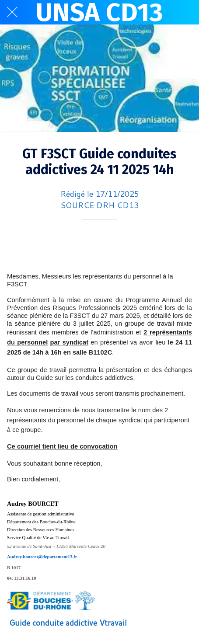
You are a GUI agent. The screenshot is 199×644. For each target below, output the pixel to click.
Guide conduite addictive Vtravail (68, 623)
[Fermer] (12, 12)
